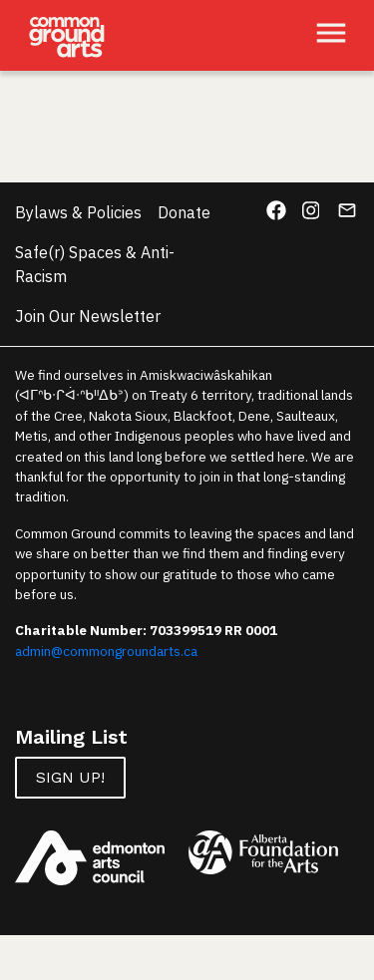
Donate (184, 212)
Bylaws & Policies (78, 212)
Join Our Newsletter (88, 316)
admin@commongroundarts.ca (106, 651)
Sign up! (70, 777)
